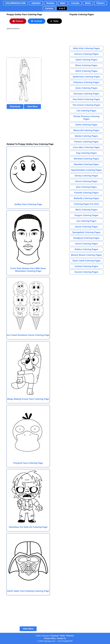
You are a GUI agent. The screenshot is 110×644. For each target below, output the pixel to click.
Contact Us (61, 638)
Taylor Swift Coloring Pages (86, 261)
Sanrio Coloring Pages (86, 227)
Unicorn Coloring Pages (86, 54)
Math (63, 3)
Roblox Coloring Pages (86, 249)
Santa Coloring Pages (86, 125)
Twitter (54, 21)
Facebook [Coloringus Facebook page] (55, 636)
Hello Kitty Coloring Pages (86, 48)
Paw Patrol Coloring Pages (86, 99)
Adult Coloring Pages (86, 60)
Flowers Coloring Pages (86, 142)
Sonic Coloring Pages (86, 88)
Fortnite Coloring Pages (86, 193)
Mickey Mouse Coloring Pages (86, 255)
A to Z (62, 8)
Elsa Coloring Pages (86, 187)
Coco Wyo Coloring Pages (86, 147)
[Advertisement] (23, 44)
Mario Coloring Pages (86, 210)
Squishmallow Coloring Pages (86, 170)
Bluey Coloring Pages (86, 65)
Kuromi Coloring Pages (86, 272)
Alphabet (36, 3)
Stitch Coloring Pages (86, 71)
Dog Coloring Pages (86, 153)
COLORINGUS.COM (15, 3)
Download (15, 106)
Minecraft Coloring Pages (86, 130)
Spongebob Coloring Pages (86, 232)
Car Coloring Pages (86, 221)
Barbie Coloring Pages (86, 136)
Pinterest (18, 21)
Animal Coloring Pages (86, 266)
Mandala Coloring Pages (86, 164)
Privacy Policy (50, 638)
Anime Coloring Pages (86, 244)
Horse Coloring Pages (86, 181)
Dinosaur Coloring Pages (86, 94)
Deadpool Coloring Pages (86, 238)
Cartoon (49, 8)
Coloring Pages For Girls (86, 204)
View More (32, 106)
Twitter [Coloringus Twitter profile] (62, 636)
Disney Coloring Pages (86, 176)
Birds (88, 3)
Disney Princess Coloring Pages (86, 118)
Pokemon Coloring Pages (86, 82)
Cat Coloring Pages (86, 111)
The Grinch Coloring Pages (86, 105)
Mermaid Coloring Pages (86, 159)
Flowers (101, 3)
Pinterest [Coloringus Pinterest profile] (70, 636)
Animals (75, 3)
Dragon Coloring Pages (86, 215)
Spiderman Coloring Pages (86, 77)
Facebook (37, 21)
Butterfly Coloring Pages (86, 198)
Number (50, 3)
